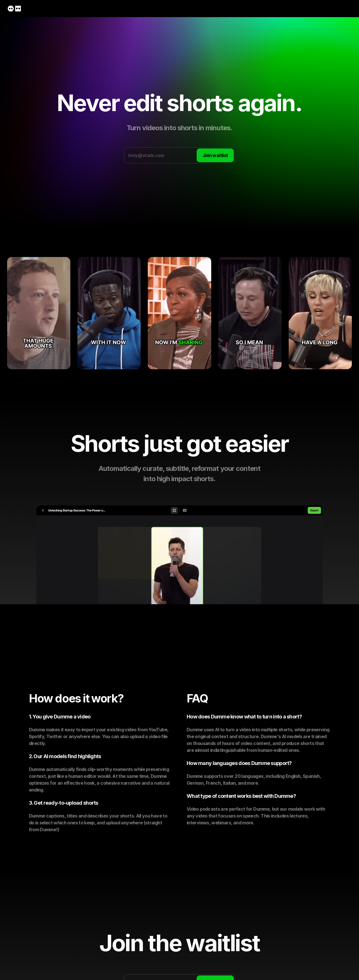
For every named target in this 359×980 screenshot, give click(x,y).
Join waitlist (215, 155)
